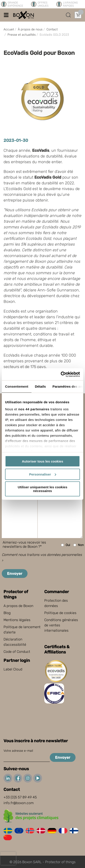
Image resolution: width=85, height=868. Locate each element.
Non (79, 545)
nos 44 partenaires (34, 409)
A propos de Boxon (18, 606)
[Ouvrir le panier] (78, 15)
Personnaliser (43, 474)
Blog (7, 613)
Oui (66, 545)
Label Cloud (13, 669)
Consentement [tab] (17, 386)
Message (13, 487)
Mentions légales (17, 620)
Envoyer (15, 574)
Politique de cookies (60, 613)
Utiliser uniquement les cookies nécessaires (42, 489)
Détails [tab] (40, 386)
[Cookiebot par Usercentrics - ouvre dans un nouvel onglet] (61, 374)
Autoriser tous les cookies (42, 461)
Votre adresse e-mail (18, 751)
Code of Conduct (17, 652)
